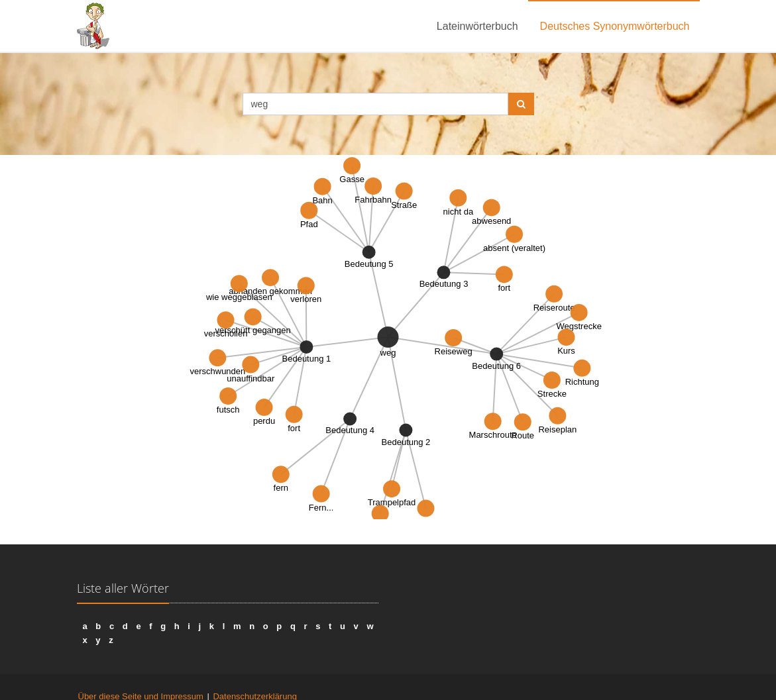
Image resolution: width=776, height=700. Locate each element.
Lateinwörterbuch (477, 26)
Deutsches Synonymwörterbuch (615, 26)
